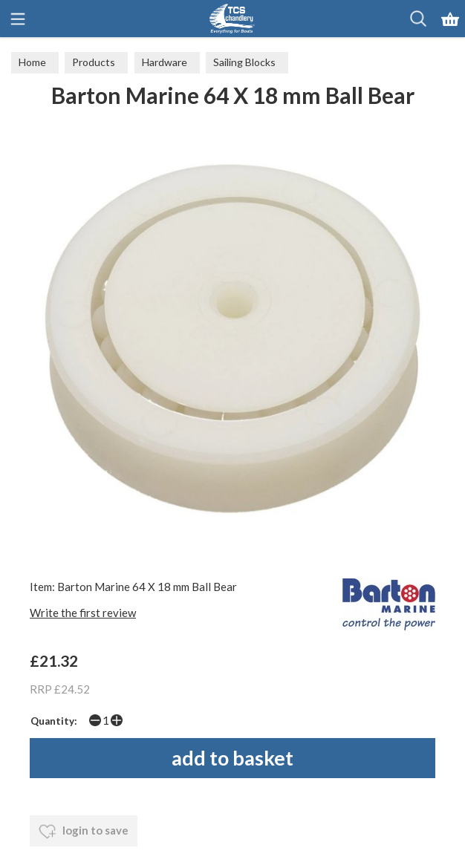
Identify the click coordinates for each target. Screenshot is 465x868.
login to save (84, 832)
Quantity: (54, 721)
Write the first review (83, 613)
